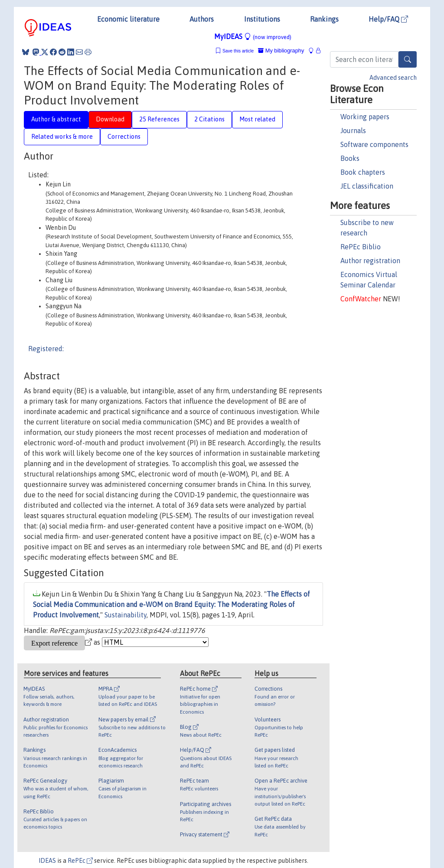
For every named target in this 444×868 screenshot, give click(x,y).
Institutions (262, 19)
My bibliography (281, 51)
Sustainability (126, 615)
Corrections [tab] (124, 137)
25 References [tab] (159, 119)
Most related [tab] (257, 119)
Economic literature (128, 19)
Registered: (46, 349)
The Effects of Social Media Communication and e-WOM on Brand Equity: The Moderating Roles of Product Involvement (171, 604)
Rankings (324, 19)
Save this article (238, 51)
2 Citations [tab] (209, 119)
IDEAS (47, 861)
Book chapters (363, 172)
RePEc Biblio (361, 247)
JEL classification (367, 186)
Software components (374, 144)
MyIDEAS (253, 36)
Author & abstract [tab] (56, 119)
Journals (353, 131)
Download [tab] (110, 119)
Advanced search (393, 78)
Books (350, 158)
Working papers (365, 117)
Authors (202, 19)
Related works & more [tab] (62, 137)
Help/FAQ (388, 19)
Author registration (370, 261)
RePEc (80, 861)
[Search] (408, 59)
